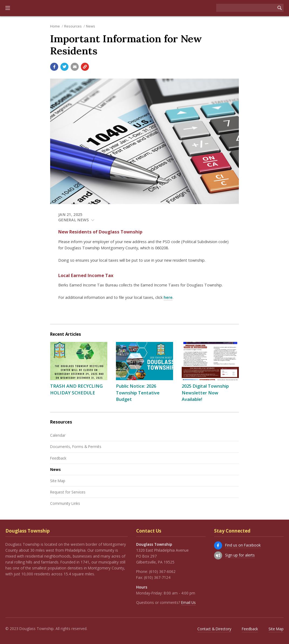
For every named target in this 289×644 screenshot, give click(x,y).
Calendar (58, 435)
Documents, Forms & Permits (76, 447)
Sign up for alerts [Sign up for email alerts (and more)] (240, 555)
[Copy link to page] (85, 67)
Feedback (58, 458)
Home (55, 26)
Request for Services (68, 492)
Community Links (65, 503)
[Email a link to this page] (75, 67)
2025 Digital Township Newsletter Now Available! (205, 393)
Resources (73, 26)
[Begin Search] (280, 8)
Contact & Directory (214, 629)
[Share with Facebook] (54, 67)
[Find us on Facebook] (218, 545)
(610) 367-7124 (157, 577)
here (168, 297)
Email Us (188, 602)
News (91, 26)
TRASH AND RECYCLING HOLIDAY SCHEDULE (76, 389)
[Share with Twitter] (64, 67)
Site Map (58, 481)
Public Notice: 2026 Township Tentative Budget (138, 393)
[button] (8, 8)
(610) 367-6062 (162, 571)
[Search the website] (246, 8)
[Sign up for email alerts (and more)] (218, 555)
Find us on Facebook (243, 545)
